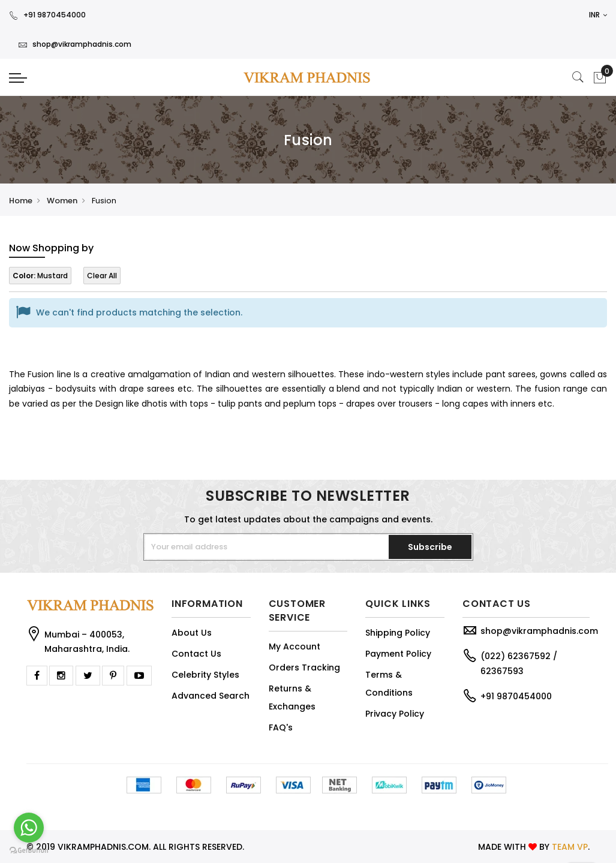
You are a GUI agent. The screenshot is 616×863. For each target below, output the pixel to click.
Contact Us (196, 654)
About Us (192, 633)
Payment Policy (398, 654)
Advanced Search (211, 696)
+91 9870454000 (47, 15)
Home (21, 201)
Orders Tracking (304, 667)
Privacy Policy (395, 714)
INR (598, 15)
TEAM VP (570, 847)
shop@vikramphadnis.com (75, 44)
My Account (295, 647)
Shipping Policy (398, 633)
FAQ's (281, 727)
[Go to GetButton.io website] (29, 851)
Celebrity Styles (205, 675)
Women (62, 201)
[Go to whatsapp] (29, 828)
